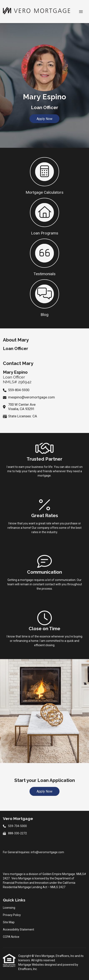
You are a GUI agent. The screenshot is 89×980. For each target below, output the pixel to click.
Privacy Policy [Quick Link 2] (12, 915)
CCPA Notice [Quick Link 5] (11, 937)
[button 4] (44, 298)
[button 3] (44, 257)
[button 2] (44, 216)
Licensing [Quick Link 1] (9, 908)
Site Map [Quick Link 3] (9, 922)
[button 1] (44, 175)
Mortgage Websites (31, 965)
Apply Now (44, 119)
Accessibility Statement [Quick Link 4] (19, 929)
